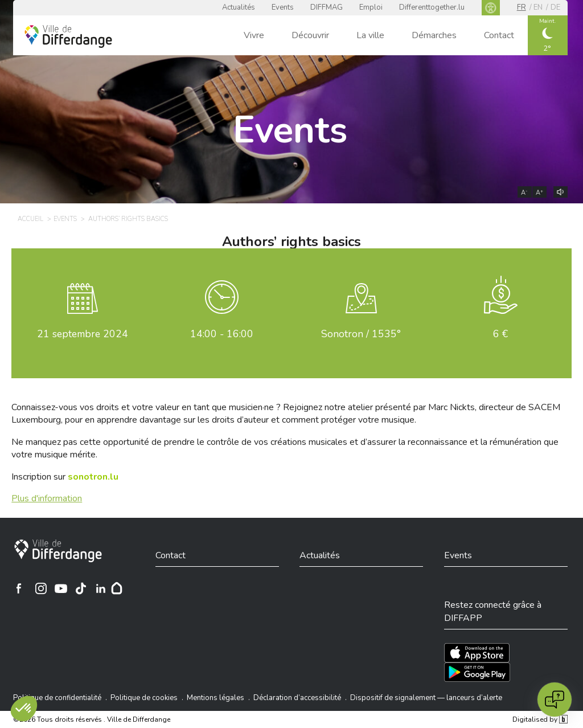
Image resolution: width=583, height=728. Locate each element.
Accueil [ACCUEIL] (30, 219)
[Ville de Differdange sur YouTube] (61, 588)
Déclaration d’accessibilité (297, 698)
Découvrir (310, 35)
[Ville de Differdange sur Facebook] (19, 588)
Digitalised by (540, 719)
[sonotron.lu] (93, 477)
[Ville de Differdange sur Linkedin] (101, 588)
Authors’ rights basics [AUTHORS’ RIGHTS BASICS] (128, 219)
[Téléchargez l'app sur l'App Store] (477, 653)
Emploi (371, 7)
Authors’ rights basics (291, 242)
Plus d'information (47, 498)
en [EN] (538, 7)
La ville (370, 35)
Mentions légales (215, 698)
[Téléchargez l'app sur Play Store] (477, 672)
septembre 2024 (83, 334)
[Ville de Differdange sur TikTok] (81, 588)
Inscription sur (65, 477)
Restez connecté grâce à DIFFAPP (493, 611)
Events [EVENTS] (65, 219)
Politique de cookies (144, 698)
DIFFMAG (327, 7)
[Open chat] (555, 700)
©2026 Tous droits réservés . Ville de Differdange (92, 719)
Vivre (254, 35)
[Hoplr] (117, 588)
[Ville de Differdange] (58, 551)
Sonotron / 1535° (361, 334)
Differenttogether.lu (432, 7)
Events (283, 7)
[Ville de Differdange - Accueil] (68, 36)
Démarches (434, 35)
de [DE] (555, 7)
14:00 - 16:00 (222, 334)
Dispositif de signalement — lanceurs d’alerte (426, 698)
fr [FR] (522, 7)
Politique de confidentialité (57, 698)
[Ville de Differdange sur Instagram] (41, 588)
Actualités (239, 7)
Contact (499, 35)
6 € (500, 334)
